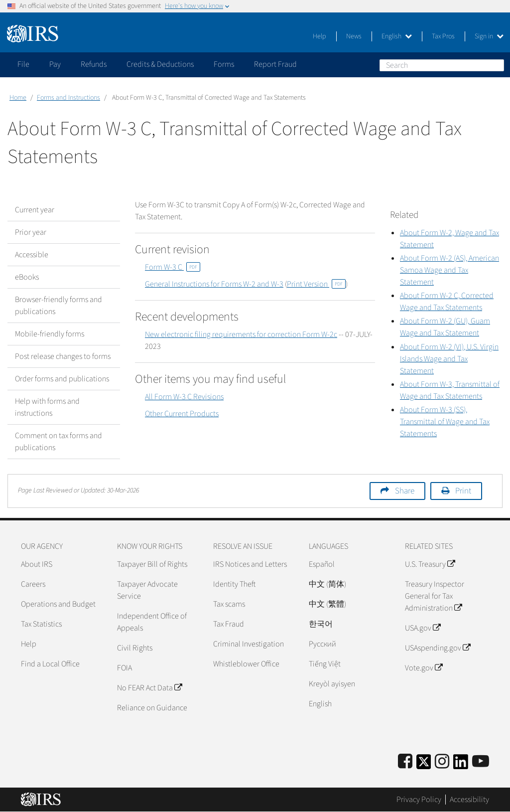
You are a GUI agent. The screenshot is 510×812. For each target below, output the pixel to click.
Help (319, 36)
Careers (33, 584)
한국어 (321, 624)
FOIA (125, 668)
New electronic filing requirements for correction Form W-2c (241, 334)
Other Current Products (182, 414)
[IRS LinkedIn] (461, 765)
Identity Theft (234, 584)
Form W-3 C (173, 267)
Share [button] (405, 491)
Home (18, 98)
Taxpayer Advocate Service (147, 590)
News (354, 36)
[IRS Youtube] (481, 762)
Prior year (31, 232)
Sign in (489, 36)
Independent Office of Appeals (152, 622)
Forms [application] (224, 64)
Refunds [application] (94, 64)
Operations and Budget (58, 604)
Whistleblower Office (246, 664)
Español (322, 564)
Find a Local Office (50, 664)
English (397, 36)
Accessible (32, 255)
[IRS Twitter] (424, 765)
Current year (35, 210)
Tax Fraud (229, 624)
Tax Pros (443, 36)
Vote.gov (424, 668)
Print (463, 491)
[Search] (442, 65)
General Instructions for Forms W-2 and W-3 (214, 284)
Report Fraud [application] (275, 64)
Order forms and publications (62, 379)
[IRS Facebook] (405, 762)
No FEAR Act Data (149, 688)
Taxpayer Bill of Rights (152, 564)
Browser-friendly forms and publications (59, 306)
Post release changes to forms (63, 356)
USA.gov (423, 628)
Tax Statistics (41, 624)
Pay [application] (55, 64)
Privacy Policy (419, 800)
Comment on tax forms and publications (59, 442)
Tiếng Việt (325, 664)
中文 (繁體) (327, 604)
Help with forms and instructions (47, 407)
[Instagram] (442, 762)
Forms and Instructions (68, 98)
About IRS (37, 564)
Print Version (316, 284)
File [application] (23, 64)
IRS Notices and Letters (250, 564)
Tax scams (229, 604)
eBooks (27, 277)
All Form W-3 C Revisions (184, 397)
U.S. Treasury (430, 564)
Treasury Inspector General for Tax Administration (435, 596)
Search (496, 65)
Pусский (322, 644)
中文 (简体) (327, 584)
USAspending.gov (438, 648)
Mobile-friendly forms (50, 334)
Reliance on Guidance (152, 708)
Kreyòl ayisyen (332, 684)
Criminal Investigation (249, 644)
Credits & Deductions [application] (160, 64)
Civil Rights (135, 648)
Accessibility (469, 800)
